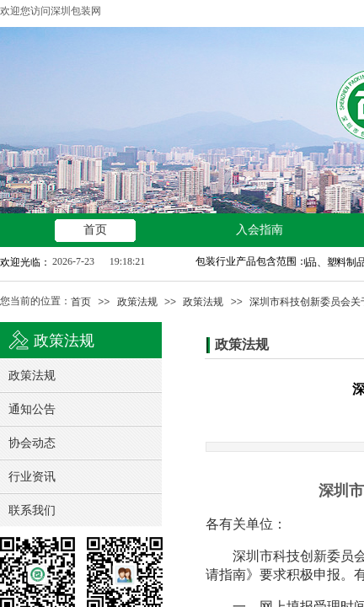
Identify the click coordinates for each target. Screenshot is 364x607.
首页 (81, 302)
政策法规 (137, 302)
